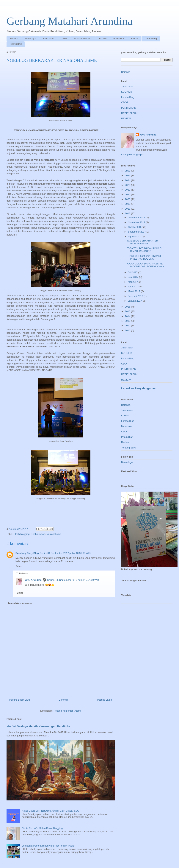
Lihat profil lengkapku (133, 154)
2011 (128, 330)
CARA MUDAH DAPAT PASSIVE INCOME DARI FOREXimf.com (145, 265)
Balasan (24, 573)
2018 (128, 209)
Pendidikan (119, 39)
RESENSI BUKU (130, 113)
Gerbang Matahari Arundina (70, 21)
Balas (19, 566)
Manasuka (127, 426)
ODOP (135, 39)
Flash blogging (22, 534)
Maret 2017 (134, 291)
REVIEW (126, 118)
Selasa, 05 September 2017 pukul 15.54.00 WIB (73, 580)
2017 (128, 213)
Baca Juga (127, 462)
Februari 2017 (136, 296)
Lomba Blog (151, 39)
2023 (128, 185)
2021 (128, 195)
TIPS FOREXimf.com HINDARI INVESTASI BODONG (144, 257)
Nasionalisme (54, 534)
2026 (128, 171)
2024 (128, 180)
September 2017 (137, 232)
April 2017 (134, 287)
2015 (128, 311)
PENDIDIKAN (129, 108)
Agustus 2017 (136, 237)
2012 (128, 326)
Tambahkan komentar (20, 603)
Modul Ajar (30, 39)
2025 (128, 176)
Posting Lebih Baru (20, 700)
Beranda (14, 39)
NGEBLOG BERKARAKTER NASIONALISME (143, 242)
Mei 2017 (133, 282)
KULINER (126, 92)
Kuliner (64, 39)
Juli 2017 (133, 272)
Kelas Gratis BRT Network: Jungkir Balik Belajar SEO (50, 811)
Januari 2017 (135, 301)
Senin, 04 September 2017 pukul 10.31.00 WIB (65, 553)
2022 (128, 190)
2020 (128, 199)
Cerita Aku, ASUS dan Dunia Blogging (42, 828)
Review (103, 39)
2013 (128, 321)
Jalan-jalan (48, 39)
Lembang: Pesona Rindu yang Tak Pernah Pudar (48, 846)
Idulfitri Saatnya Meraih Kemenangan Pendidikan (39, 726)
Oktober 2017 (136, 227)
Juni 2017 (134, 277)
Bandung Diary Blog (27, 553)
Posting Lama (105, 700)
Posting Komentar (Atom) (67, 711)
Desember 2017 (137, 218)
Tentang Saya (129, 448)
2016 (128, 307)
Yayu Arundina (33, 580)
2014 (128, 316)
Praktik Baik (16, 44)
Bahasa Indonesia (83, 39)
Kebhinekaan (38, 534)
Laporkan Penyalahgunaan (139, 388)
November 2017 (137, 222)
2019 (128, 204)
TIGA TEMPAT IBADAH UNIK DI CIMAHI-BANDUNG (145, 250)
